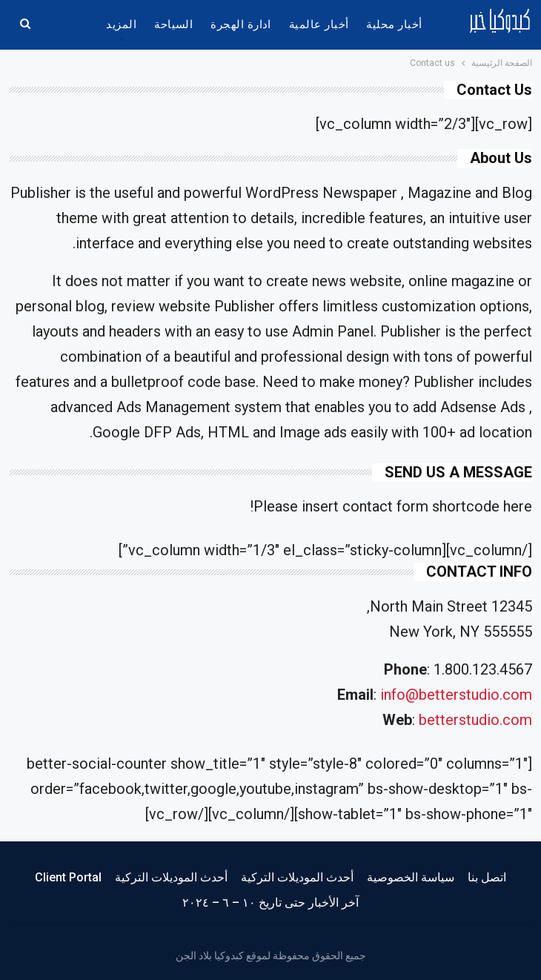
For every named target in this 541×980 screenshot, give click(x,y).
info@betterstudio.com (456, 695)
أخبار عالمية (319, 24)
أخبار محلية (394, 24)
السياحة (173, 24)
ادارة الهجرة (241, 24)
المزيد (121, 24)
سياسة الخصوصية (411, 877)
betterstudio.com (475, 720)
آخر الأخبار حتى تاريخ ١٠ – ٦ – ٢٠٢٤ (270, 903)
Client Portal (68, 877)
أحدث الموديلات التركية (297, 877)
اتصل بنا (487, 877)
